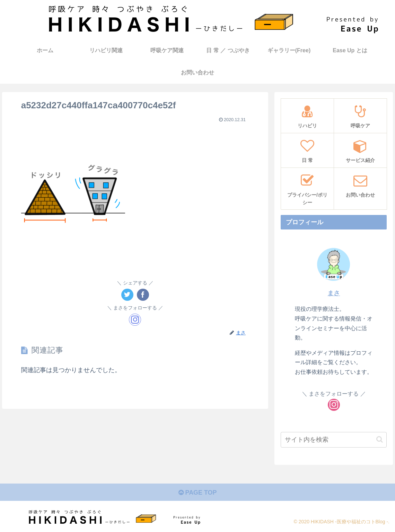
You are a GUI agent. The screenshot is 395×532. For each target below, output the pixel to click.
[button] (380, 439)
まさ (334, 293)
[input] (334, 440)
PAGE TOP (197, 493)
